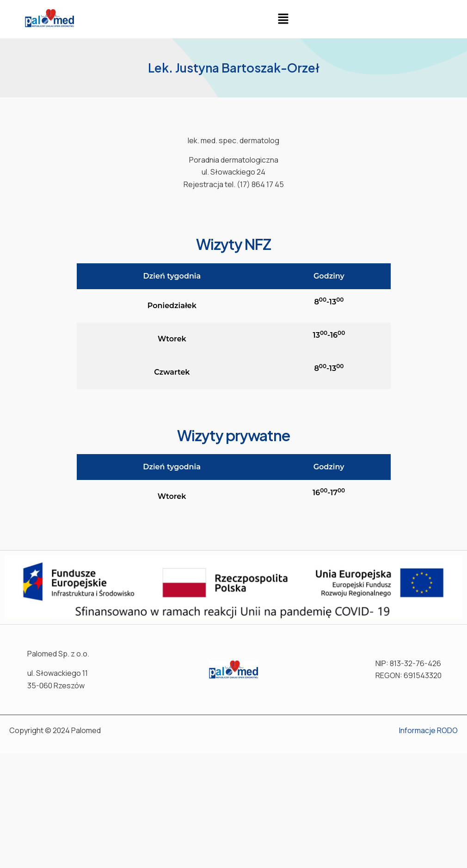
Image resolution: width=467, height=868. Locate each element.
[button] (283, 19)
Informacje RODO (428, 730)
